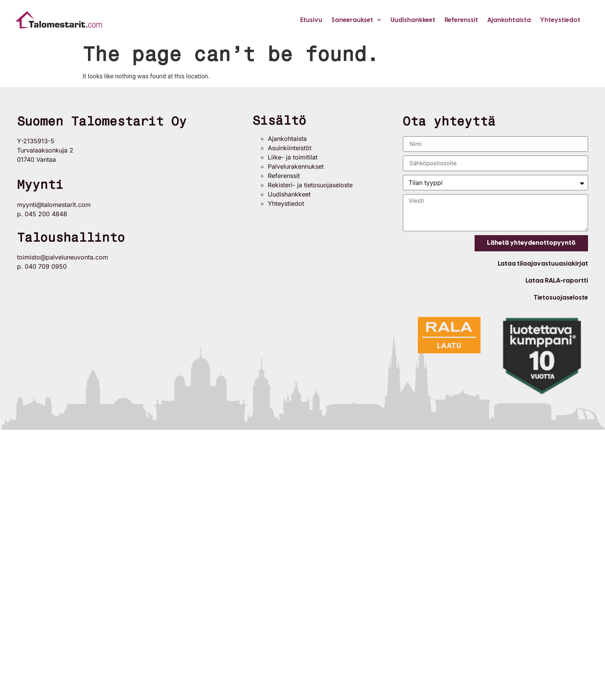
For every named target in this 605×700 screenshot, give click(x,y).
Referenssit (461, 20)
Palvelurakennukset (296, 166)
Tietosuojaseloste (561, 297)
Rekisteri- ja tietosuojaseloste (310, 185)
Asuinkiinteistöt (290, 148)
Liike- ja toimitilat (293, 157)
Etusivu (311, 20)
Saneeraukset (356, 20)
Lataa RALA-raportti (557, 281)
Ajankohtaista (509, 20)
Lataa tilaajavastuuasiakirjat (543, 264)
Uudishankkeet (413, 20)
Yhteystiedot (560, 20)
